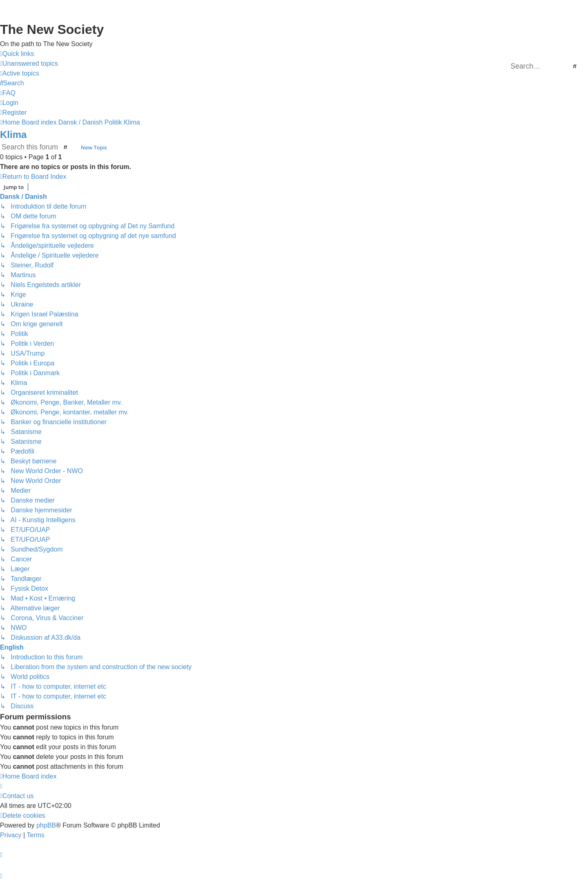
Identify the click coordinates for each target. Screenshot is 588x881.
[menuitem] (29, 64)
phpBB (46, 825)
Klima (13, 135)
